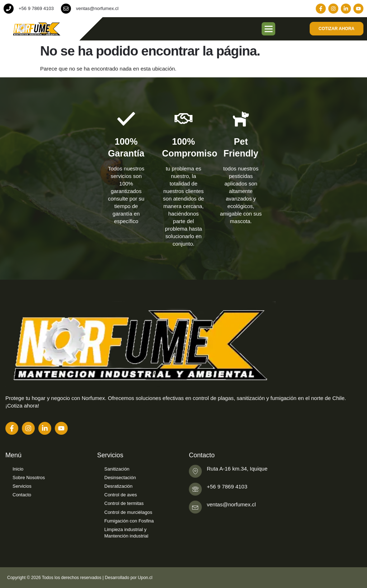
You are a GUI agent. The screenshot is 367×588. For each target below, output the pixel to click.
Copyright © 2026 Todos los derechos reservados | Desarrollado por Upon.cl (80, 578)
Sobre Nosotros (29, 478)
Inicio (18, 469)
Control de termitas (124, 503)
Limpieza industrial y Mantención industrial (126, 533)
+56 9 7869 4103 (36, 8)
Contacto (22, 495)
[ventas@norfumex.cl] (66, 9)
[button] (268, 29)
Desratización (118, 486)
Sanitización (117, 469)
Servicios (22, 486)
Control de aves (121, 495)
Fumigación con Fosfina (129, 521)
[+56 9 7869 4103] (9, 9)
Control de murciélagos (128, 512)
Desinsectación (120, 478)
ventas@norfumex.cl (97, 8)
